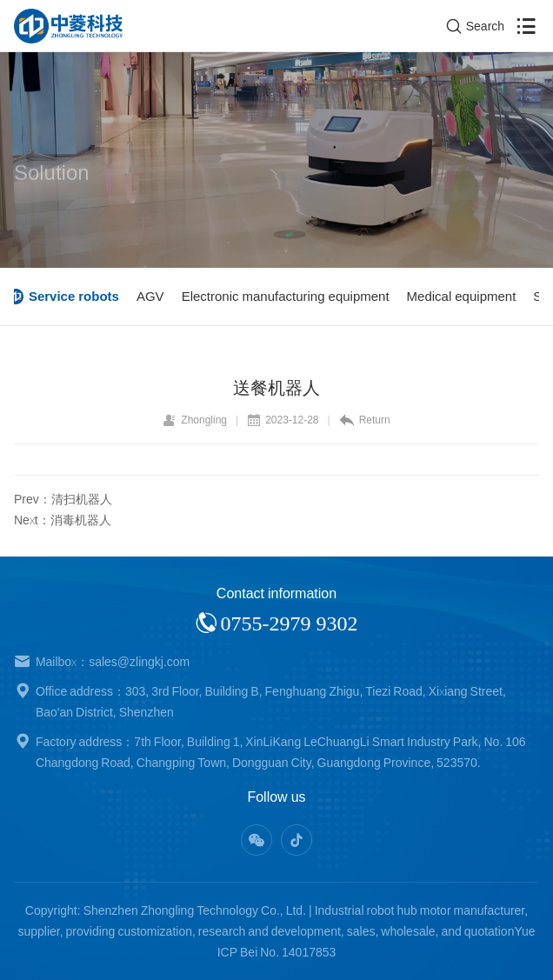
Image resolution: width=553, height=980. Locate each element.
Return (365, 420)
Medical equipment (468, 296)
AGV (157, 296)
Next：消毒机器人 (63, 520)
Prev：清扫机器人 (63, 499)
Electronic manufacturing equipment (292, 296)
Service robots (80, 296)
